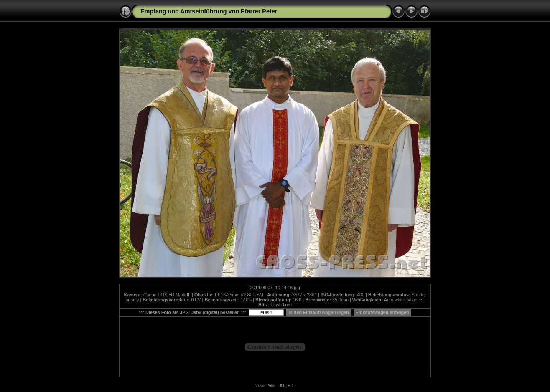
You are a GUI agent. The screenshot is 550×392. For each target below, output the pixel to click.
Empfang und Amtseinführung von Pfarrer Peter (209, 11)
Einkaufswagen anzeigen (382, 312)
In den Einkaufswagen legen (319, 312)
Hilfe (292, 386)
